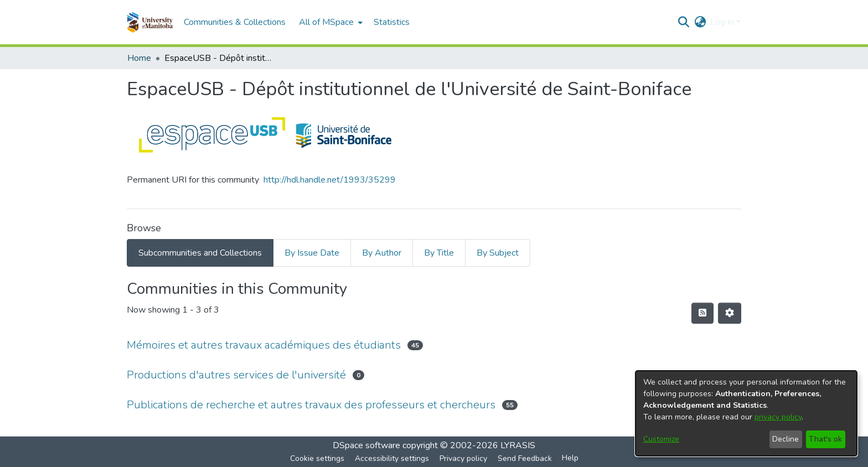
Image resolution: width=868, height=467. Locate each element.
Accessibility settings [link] (392, 458)
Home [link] (139, 58)
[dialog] (746, 413)
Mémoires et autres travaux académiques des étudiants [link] (264, 345)
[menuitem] (330, 22)
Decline (786, 439)
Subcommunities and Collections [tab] (200, 253)
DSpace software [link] (366, 445)
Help (570, 458)
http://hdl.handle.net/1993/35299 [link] (330, 180)
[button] (150, 22)
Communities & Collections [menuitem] (235, 22)
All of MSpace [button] (326, 22)
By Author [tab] (382, 253)
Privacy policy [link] (463, 458)
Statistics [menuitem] (392, 22)
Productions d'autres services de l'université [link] (236, 375)
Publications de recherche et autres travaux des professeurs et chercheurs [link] (311, 405)
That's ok (825, 439)
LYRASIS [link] (518, 445)
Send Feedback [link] (525, 458)
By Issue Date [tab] (312, 253)
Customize (661, 439)
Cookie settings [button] (317, 458)
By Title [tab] (439, 253)
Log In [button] (723, 22)
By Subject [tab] (498, 253)
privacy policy (778, 417)
